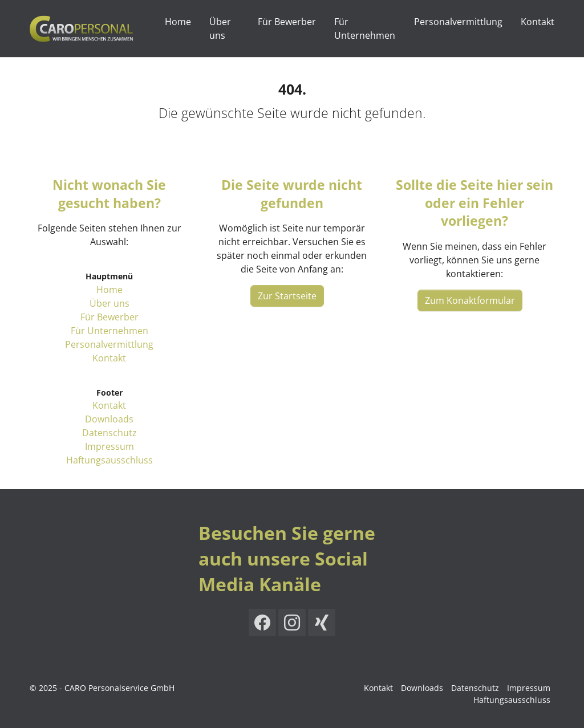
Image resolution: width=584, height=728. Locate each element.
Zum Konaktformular (470, 300)
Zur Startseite (287, 296)
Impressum (109, 446)
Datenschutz (109, 433)
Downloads (109, 419)
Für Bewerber (109, 317)
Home (109, 290)
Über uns (109, 303)
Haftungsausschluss (109, 460)
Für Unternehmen (109, 331)
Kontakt (109, 358)
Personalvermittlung (109, 344)
